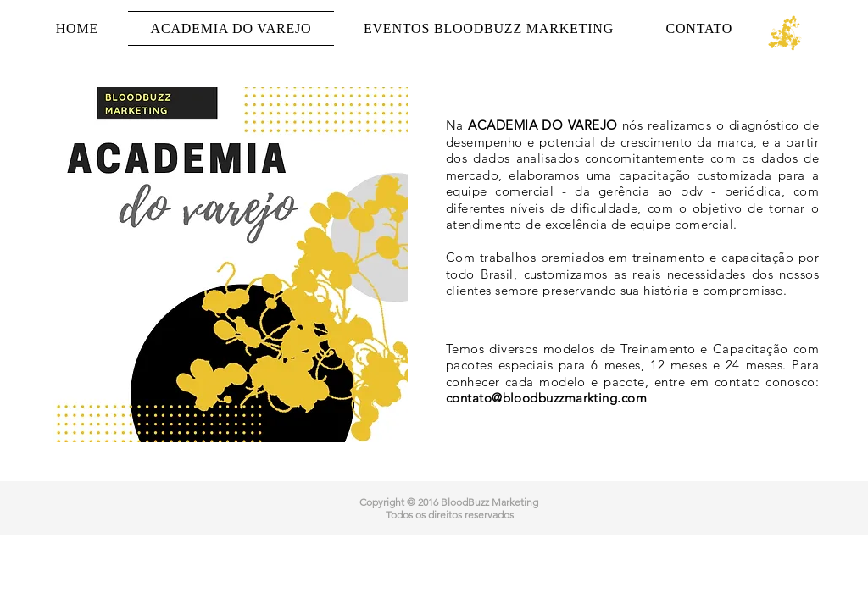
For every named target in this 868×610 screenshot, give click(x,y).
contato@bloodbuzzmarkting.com (546, 398)
